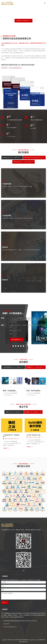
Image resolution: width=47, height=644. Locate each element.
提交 (4, 603)
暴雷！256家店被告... (10, 391)
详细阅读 (5, 448)
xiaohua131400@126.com (15, 67)
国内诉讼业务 (22, 162)
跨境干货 (13, 412)
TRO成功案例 (12, 367)
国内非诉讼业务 (33, 158)
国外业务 (11, 158)
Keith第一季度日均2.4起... (34, 435)
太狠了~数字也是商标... (34, 391)
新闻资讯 (32, 412)
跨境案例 (34, 367)
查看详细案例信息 (16, 340)
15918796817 (4, 67)
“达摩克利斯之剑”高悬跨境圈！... (11, 436)
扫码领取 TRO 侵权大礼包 (22, 21)
